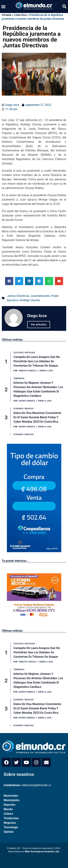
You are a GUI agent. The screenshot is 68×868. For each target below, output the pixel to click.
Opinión (9, 832)
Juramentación (40, 296)
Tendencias (11, 818)
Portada (7, 15)
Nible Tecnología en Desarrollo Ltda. (42, 852)
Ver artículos (39, 325)
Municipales (12, 800)
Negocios (10, 823)
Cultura (8, 814)
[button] (3, 7)
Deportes (10, 805)
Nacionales (11, 796)
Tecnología (11, 827)
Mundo (8, 809)
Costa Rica (20, 15)
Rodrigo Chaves (30, 300)
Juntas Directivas (18, 296)
